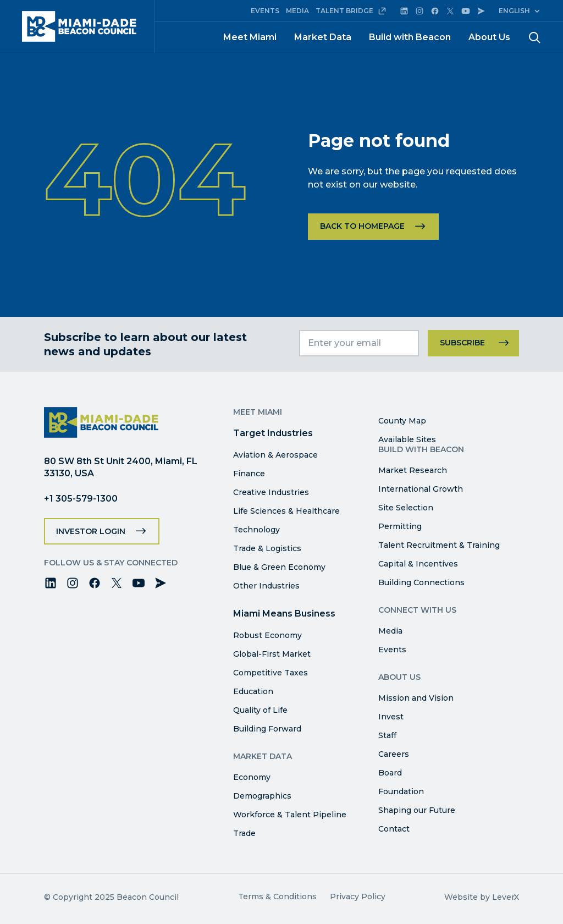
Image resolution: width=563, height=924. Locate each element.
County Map (402, 421)
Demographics (262, 796)
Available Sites (407, 439)
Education (253, 691)
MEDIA (297, 11)
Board (390, 773)
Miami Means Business (284, 614)
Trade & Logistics (267, 548)
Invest (391, 717)
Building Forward (267, 729)
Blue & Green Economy (279, 567)
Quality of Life (260, 710)
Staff (387, 735)
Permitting (400, 526)
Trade (244, 833)
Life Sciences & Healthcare (286, 511)
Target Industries (273, 433)
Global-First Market (272, 654)
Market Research (413, 470)
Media (390, 631)
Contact (394, 829)
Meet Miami (250, 37)
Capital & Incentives (418, 564)
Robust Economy (267, 635)
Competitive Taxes (271, 673)
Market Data (323, 37)
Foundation (401, 791)
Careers (394, 754)
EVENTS (265, 11)
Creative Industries (271, 492)
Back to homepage (362, 226)
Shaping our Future (417, 810)
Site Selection (406, 508)
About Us (489, 37)
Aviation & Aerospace (275, 455)
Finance (249, 474)
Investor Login (91, 531)
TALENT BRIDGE (351, 11)
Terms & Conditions (277, 897)
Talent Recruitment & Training (439, 545)
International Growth (421, 489)
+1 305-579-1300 (81, 499)
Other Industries (266, 586)
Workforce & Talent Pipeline (290, 815)
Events (392, 650)
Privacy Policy (358, 897)
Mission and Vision (416, 698)
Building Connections (421, 582)
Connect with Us (417, 610)
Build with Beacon (410, 37)
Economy (252, 777)
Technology (256, 530)
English (514, 11)
